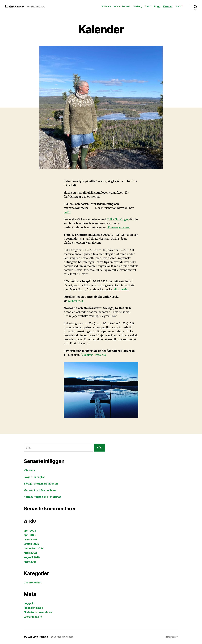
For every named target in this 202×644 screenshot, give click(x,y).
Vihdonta (30, 470)
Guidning (137, 6)
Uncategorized (33, 582)
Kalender (168, 6)
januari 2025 (32, 544)
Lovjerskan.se (15, 6)
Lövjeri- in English (35, 477)
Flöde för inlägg (34, 608)
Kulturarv (106, 6)
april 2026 (30, 531)
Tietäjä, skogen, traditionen (41, 484)
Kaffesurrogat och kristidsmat (43, 497)
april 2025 (30, 535)
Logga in (29, 603)
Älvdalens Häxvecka (94, 355)
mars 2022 (31, 553)
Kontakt (180, 6)
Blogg (157, 6)
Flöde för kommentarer (39, 612)
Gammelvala (76, 301)
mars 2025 (31, 539)
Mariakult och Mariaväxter (41, 490)
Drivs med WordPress (62, 637)
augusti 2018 (32, 557)
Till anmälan (122, 290)
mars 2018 (31, 562)
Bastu (148, 6)
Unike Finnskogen (118, 219)
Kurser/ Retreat (122, 6)
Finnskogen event (119, 227)
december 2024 (34, 548)
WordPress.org (33, 617)
